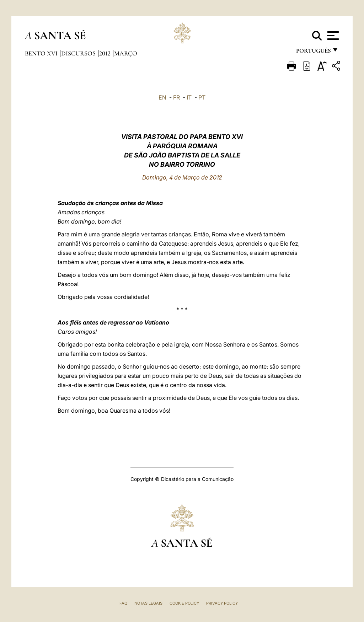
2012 (106, 53)
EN (162, 97)
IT (189, 97)
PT (202, 97)
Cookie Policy (184, 603)
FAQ (123, 603)
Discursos (79, 53)
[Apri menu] (332, 36)
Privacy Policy (222, 603)
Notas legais (148, 603)
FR (176, 97)
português (313, 52)
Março (126, 53)
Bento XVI (42, 53)
